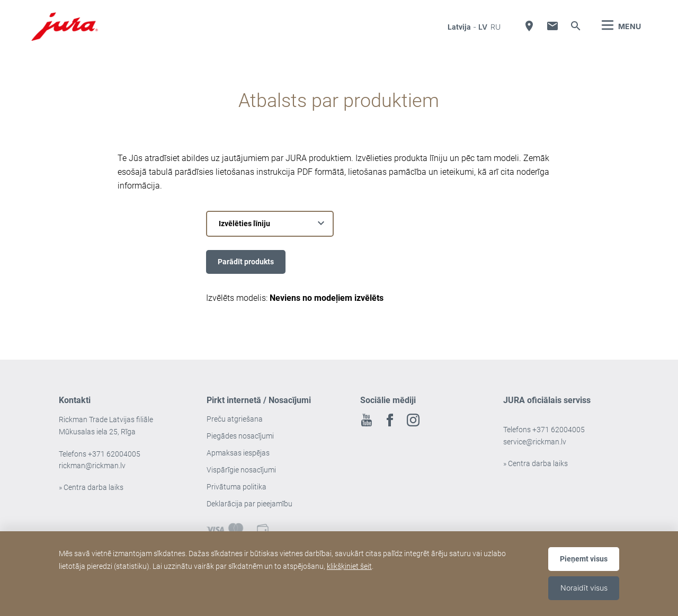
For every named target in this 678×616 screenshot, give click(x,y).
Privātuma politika (237, 487)
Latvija (459, 27)
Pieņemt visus (584, 559)
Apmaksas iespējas (238, 453)
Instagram (413, 420)
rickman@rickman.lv (92, 466)
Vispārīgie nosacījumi (241, 470)
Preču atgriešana (235, 419)
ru (496, 27)
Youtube (367, 420)
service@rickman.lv (535, 442)
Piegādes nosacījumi (240, 436)
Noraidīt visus (584, 588)
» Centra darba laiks (91, 487)
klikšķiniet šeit (349, 566)
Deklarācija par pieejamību (249, 504)
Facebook (390, 420)
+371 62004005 (114, 454)
